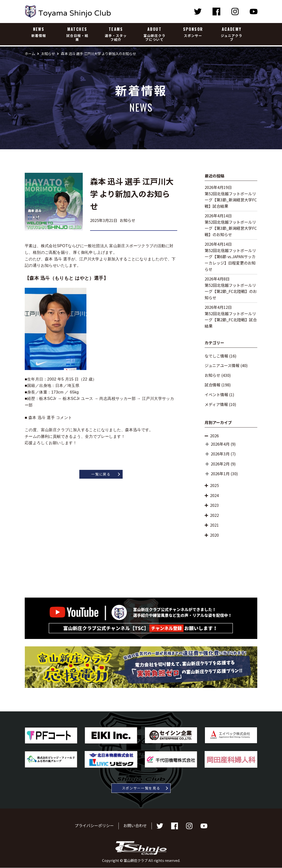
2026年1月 (220, 474)
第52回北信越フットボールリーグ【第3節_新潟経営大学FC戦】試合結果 (231, 200)
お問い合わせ (135, 825)
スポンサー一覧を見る (141, 788)
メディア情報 (216, 404)
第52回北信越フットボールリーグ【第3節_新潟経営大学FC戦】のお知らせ (231, 228)
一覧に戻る (101, 474)
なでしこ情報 (216, 356)
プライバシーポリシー (94, 825)
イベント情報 (216, 394)
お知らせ (212, 375)
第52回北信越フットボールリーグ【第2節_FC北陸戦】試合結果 (231, 320)
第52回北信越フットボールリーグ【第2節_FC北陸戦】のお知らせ (231, 291)
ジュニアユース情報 (222, 365)
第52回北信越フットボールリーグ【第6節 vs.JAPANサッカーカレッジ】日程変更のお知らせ (230, 260)
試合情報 (212, 385)
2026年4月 (220, 444)
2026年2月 (220, 464)
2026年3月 (220, 454)
